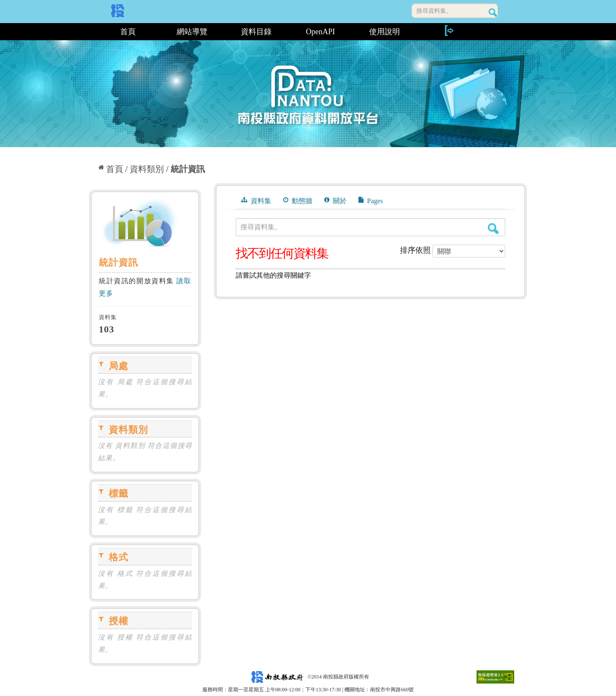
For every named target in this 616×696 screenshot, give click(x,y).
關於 (335, 201)
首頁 (128, 32)
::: (92, 32)
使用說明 (385, 32)
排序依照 (415, 250)
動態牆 (298, 201)
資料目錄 (256, 32)
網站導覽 (192, 32)
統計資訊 (188, 169)
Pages (371, 201)
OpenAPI (320, 32)
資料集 (256, 201)
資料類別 (147, 169)
